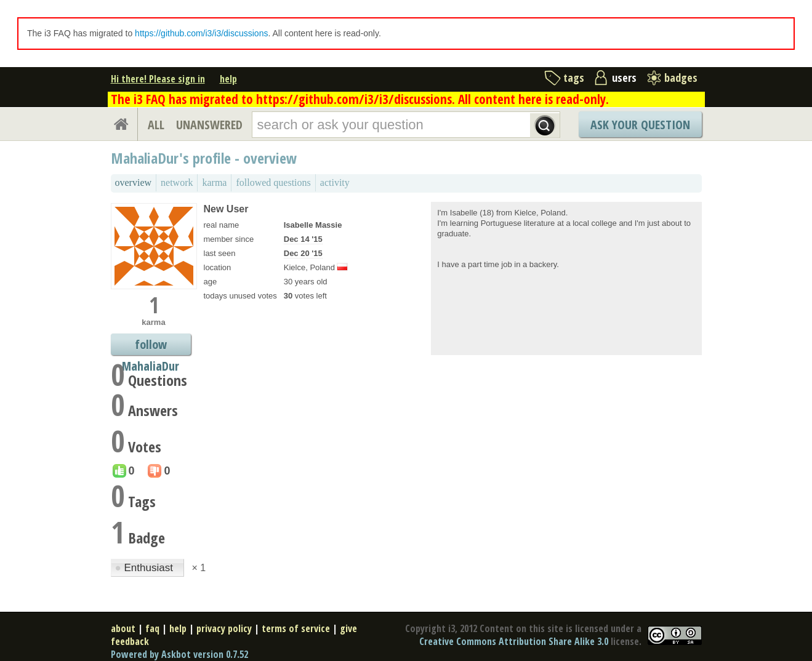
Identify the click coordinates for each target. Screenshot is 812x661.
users (624, 78)
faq (152, 628)
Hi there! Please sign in (158, 79)
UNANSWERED (209, 125)
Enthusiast (146, 568)
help (228, 79)
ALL (156, 125)
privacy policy (224, 628)
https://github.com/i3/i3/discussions (201, 33)
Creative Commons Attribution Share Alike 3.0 (514, 641)
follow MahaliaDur (151, 346)
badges (681, 78)
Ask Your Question (640, 125)
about (123, 628)
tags (574, 78)
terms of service (296, 628)
